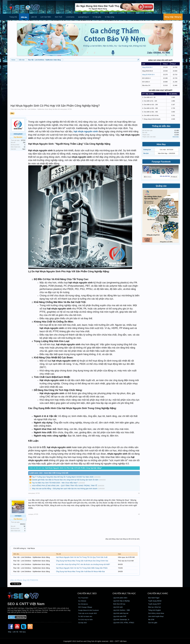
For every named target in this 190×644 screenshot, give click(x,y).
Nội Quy (23, 632)
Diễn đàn (24, 17)
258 (24, 143)
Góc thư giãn (153, 623)
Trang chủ (13, 17)
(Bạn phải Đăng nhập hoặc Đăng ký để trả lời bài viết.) (123, 539)
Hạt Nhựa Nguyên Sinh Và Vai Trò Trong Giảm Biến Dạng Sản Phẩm (82, 568)
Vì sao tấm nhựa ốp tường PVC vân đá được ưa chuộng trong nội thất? (83, 564)
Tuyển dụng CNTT (155, 604)
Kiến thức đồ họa (119, 604)
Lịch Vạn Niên (46, 17)
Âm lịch (146, 153)
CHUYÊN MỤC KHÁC (158, 593)
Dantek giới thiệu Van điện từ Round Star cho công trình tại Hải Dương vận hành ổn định (65, 480)
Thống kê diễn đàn (161, 126)
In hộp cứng (110, 17)
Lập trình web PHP (120, 616)
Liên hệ (34, 17)
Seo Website (82, 601)
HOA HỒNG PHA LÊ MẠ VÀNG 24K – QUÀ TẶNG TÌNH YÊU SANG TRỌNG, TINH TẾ (65, 486)
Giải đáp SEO (82, 623)
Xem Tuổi (58, 17)
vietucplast (63, 109)
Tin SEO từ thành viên (85, 616)
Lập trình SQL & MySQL (122, 601)
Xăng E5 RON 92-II (148, 75)
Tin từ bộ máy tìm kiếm (85, 620)
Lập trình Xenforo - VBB (121, 610)
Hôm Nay (161, 144)
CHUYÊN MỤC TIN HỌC (124, 593)
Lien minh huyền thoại (156, 616)
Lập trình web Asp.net (121, 613)
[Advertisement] (75, 82)
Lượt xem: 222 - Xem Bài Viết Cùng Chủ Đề (49, 473)
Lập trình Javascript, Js (121, 620)
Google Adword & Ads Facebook (88, 610)
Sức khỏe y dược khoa (156, 613)
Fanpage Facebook (161, 162)
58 (24, 526)
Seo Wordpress (83, 604)
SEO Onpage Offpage (85, 607)
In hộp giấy (97, 17)
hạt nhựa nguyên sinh (86, 131)
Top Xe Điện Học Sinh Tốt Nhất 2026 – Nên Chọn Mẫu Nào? (55, 483)
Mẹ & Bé (151, 620)
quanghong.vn (83, 17)
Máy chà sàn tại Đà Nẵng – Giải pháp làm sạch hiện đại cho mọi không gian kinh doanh (65, 489)
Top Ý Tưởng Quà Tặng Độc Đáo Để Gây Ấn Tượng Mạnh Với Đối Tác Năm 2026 (63, 477)
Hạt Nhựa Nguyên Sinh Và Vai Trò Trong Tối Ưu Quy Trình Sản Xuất (82, 557)
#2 (139, 514)
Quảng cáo (161, 186)
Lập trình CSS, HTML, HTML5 (124, 623)
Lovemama (70, 17)
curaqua (31, 514)
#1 (139, 493)
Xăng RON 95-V (147, 67)
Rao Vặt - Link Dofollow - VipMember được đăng (37, 109)
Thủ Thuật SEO (83, 598)
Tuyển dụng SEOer (155, 601)
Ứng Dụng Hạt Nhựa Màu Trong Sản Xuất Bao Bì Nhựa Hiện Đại (80, 571)
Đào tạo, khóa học (155, 607)
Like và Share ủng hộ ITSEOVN (24, 580)
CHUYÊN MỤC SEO (87, 593)
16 (24, 147)
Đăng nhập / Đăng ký (173, 17)
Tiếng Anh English (155, 610)
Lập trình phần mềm (120, 598)
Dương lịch (147, 150)
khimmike (176, 137)
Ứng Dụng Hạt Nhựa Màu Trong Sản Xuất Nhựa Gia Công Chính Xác (82, 561)
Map (10, 632)
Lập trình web (118, 607)
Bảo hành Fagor (154, 598)
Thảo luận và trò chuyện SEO (87, 613)
